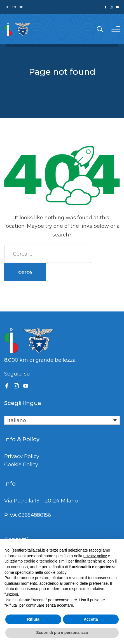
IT (7, 7)
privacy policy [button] (95, 556)
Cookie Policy (21, 465)
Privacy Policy (22, 456)
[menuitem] (62, 420)
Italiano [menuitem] (17, 420)
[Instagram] (16, 386)
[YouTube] (26, 386)
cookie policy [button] (55, 572)
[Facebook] (7, 386)
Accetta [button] (91, 619)
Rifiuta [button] (33, 619)
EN (14, 7)
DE (21, 7)
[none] (62, 420)
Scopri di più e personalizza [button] (62, 632)
